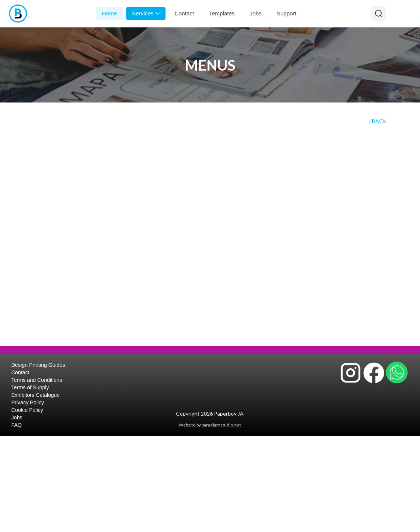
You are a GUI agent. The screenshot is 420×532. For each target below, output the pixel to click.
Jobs (256, 13)
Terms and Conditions (37, 380)
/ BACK (378, 121)
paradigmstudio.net (221, 425)
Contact (184, 13)
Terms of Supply (30, 387)
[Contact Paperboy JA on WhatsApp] (397, 372)
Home (110, 13)
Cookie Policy (27, 410)
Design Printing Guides (38, 365)
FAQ (17, 425)
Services (146, 13)
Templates (222, 13)
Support (287, 13)
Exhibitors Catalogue (35, 395)
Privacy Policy (28, 402)
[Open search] (379, 14)
